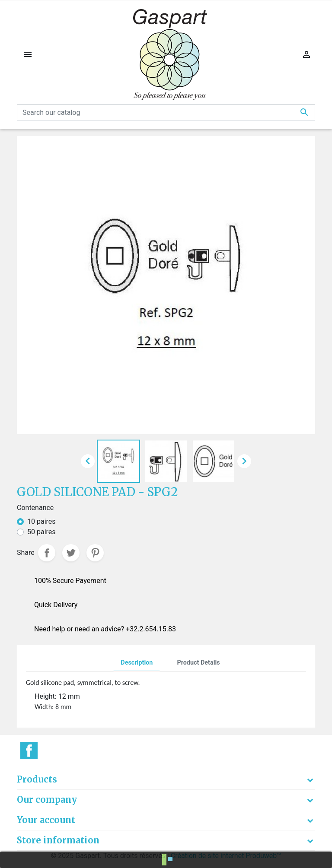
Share (47, 553)
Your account (46, 820)
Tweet (71, 553)
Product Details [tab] (198, 663)
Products (37, 779)
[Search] (166, 112)
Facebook (29, 751)
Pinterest (95, 553)
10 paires (41, 521)
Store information (58, 840)
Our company (47, 800)
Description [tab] (137, 663)
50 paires (41, 532)
